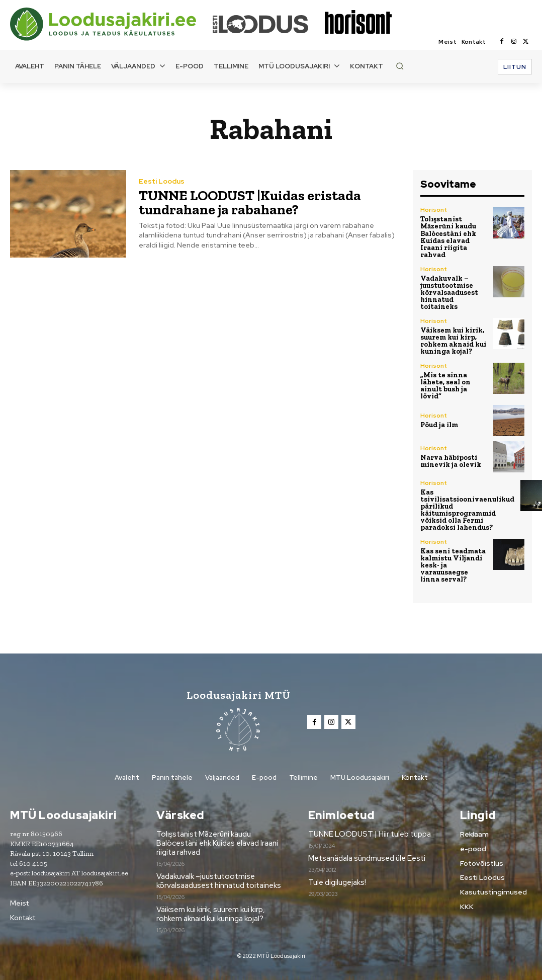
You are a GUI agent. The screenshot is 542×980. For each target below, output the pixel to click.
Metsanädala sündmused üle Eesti (367, 858)
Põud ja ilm (439, 425)
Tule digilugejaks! (337, 882)
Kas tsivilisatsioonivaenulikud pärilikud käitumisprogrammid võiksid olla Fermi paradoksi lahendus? (467, 510)
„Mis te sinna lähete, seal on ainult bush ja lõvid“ (445, 385)
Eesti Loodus (162, 181)
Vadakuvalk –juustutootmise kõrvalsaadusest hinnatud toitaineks (449, 292)
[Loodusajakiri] (111, 24)
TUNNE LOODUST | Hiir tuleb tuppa (370, 834)
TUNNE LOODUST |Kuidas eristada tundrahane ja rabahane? (250, 202)
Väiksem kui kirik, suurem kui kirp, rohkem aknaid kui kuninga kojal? (453, 340)
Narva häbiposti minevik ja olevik (451, 461)
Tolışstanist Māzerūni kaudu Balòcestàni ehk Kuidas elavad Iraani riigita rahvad (448, 237)
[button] (400, 66)
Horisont (434, 210)
